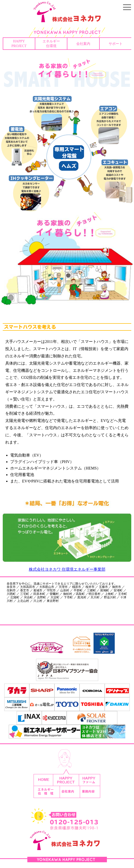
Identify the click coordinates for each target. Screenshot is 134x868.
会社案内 (83, 44)
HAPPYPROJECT (19, 43)
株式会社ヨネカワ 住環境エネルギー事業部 (67, 569)
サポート (116, 44)
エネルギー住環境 (51, 43)
